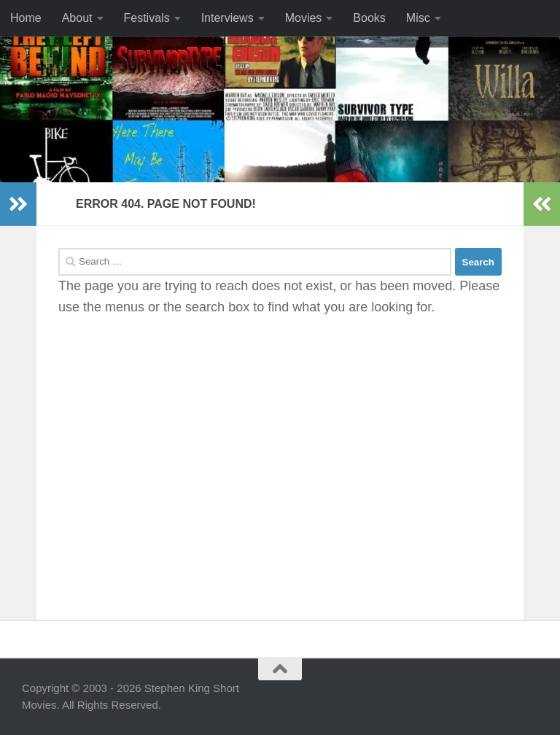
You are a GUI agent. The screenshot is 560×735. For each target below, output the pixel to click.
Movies (304, 18)
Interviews (227, 18)
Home (26, 18)
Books (369, 18)
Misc (418, 18)
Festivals (147, 18)
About (77, 18)
